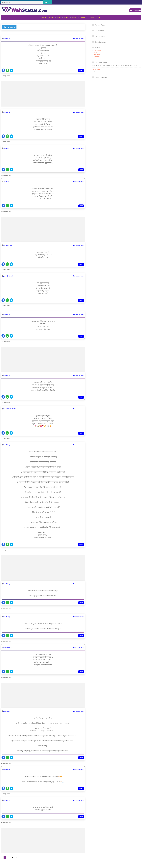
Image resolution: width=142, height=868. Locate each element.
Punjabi (52, 17)
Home (44, 17)
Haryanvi (83, 17)
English (67, 17)
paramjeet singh (8, 276)
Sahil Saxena (97, 51)
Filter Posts (10, 27)
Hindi (59, 17)
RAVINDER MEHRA (10, 409)
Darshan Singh (8, 245)
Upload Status (136, 10)
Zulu (99, 17)
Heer (95, 53)
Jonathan (6, 148)
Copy (81, 70)
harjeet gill (7, 711)
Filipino (75, 17)
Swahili (92, 17)
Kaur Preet (97, 57)
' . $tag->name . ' (97, 69)
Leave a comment (79, 38)
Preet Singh (7, 38)
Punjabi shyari (8, 647)
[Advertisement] (43, 94)
